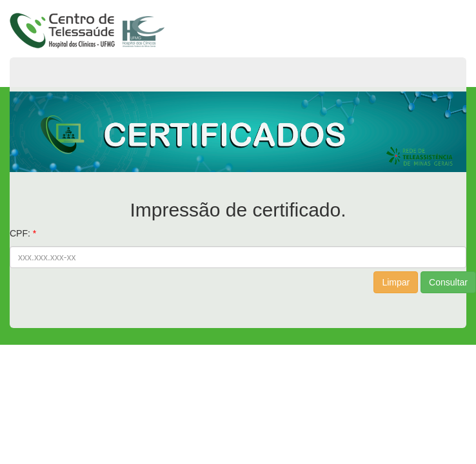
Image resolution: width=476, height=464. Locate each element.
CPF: (20, 233)
